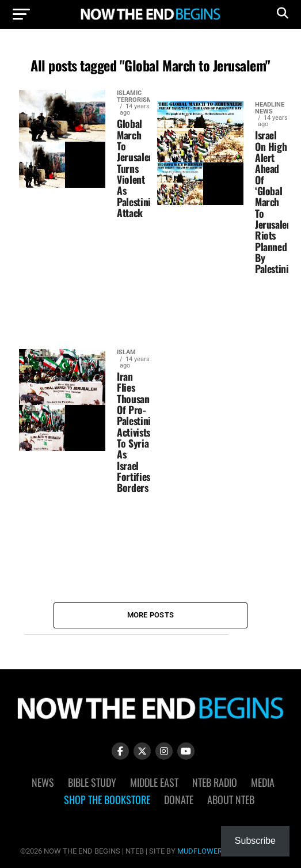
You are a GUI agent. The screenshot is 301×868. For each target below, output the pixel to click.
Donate (179, 799)
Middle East (154, 782)
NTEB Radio (215, 782)
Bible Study (92, 782)
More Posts (151, 615)
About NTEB (231, 799)
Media (263, 782)
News (43, 782)
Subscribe (255, 841)
